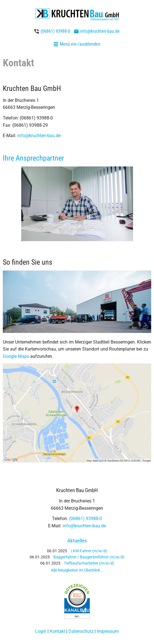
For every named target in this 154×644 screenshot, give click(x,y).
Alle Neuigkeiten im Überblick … (77, 570)
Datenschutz (81, 631)
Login (41, 631)
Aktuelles (77, 541)
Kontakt (57, 631)
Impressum (108, 631)
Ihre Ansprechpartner (33, 158)
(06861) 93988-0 (55, 31)
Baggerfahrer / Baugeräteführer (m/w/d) (89, 557)
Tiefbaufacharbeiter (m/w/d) (89, 563)
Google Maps (16, 356)
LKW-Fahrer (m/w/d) (89, 551)
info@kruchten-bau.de (100, 31)
